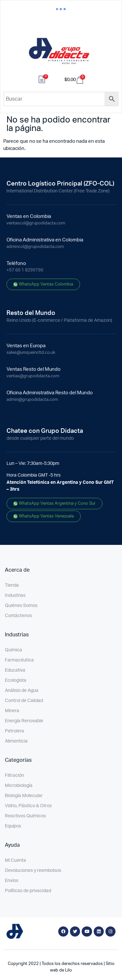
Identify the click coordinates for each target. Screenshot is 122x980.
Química (14, 650)
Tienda (12, 585)
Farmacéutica (19, 660)
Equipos (13, 826)
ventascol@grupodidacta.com (36, 223)
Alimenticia (16, 741)
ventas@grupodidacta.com (33, 376)
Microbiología (19, 786)
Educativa (15, 670)
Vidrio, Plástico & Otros (28, 806)
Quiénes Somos (21, 606)
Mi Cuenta (15, 860)
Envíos (12, 881)
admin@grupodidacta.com (32, 400)
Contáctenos (18, 616)
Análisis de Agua (22, 691)
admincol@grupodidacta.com (35, 247)
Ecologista (16, 680)
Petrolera (14, 731)
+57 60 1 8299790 (25, 270)
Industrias (15, 596)
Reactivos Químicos (25, 816)
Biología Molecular (24, 796)
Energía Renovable (24, 721)
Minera (12, 711)
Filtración (14, 776)
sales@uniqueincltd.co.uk (31, 353)
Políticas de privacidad (28, 891)
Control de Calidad (24, 701)
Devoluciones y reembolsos (33, 871)
